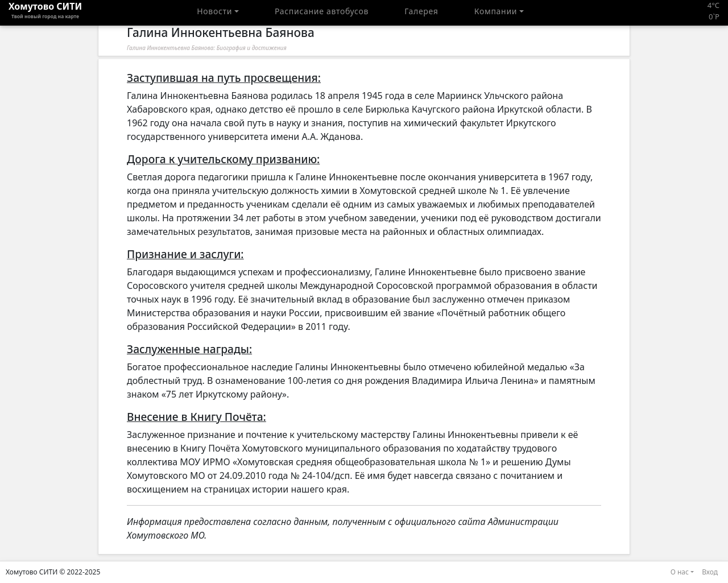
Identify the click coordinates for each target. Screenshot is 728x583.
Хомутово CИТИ (45, 13)
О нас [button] (680, 572)
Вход (710, 572)
